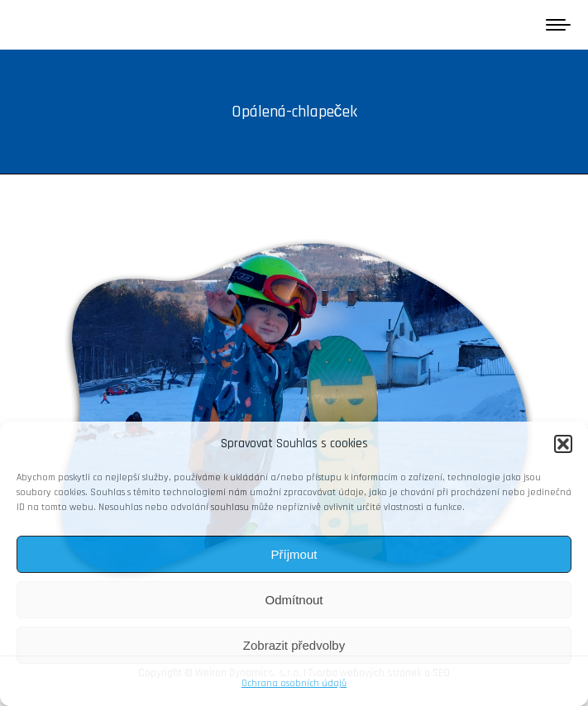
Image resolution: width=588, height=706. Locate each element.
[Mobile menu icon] (558, 25)
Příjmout (294, 554)
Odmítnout (294, 600)
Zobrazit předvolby (294, 645)
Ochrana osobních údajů (294, 683)
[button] (563, 444)
